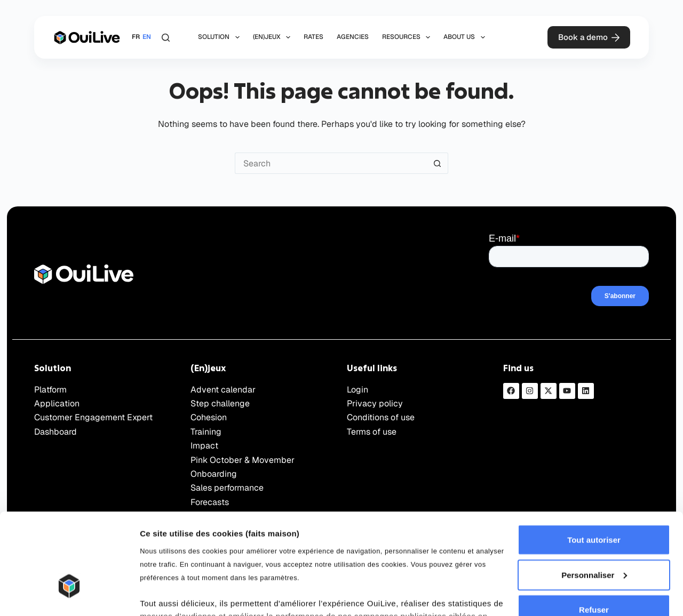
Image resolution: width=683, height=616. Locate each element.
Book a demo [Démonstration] (589, 37)
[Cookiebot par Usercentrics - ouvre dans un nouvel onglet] (69, 595)
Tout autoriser (594, 466)
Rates (313, 37)
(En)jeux (274, 37)
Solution (221, 37)
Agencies (353, 37)
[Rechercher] (166, 38)
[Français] (136, 37)
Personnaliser (594, 502)
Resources (408, 37)
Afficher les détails (176, 595)
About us (466, 37)
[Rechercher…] (331, 163)
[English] (147, 37)
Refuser (594, 536)
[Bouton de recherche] (438, 163)
